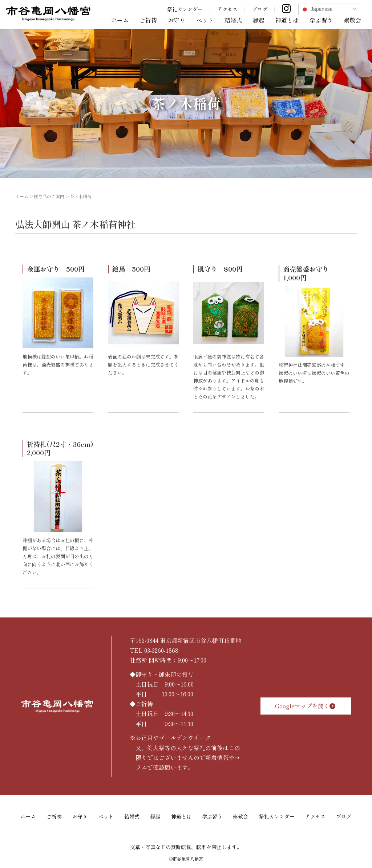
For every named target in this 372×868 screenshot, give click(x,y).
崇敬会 (352, 20)
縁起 (259, 20)
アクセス (227, 9)
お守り (177, 20)
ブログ (260, 9)
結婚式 (233, 20)
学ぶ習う (321, 20)
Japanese (317, 9)
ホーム (120, 20)
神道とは (287, 20)
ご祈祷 (148, 20)
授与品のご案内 (49, 196)
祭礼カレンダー (185, 9)
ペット (205, 20)
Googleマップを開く (306, 706)
